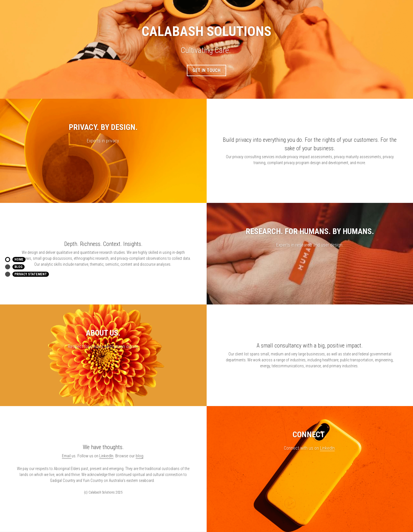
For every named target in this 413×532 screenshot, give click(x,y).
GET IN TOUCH (206, 70)
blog (140, 456)
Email (67, 456)
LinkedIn (327, 448)
